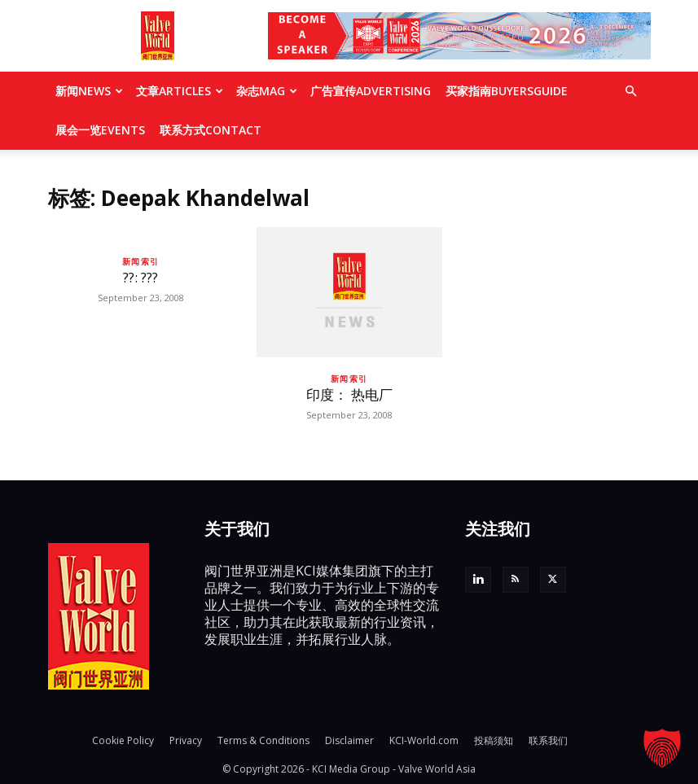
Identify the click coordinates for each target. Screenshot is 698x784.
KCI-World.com (424, 740)
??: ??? (140, 277)
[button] (631, 91)
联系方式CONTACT (211, 130)
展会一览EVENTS (100, 130)
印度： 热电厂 (349, 394)
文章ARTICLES (180, 91)
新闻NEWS (89, 91)
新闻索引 (141, 261)
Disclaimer (349, 740)
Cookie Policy (123, 740)
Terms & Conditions (263, 740)
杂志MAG (267, 91)
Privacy (186, 740)
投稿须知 (494, 740)
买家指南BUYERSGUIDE (507, 91)
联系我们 (548, 740)
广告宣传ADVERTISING (371, 91)
